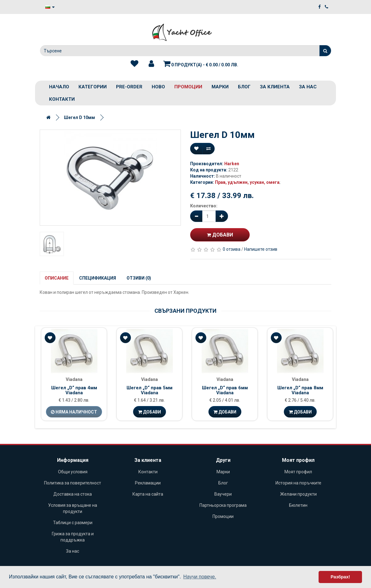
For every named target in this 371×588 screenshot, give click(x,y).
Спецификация (98, 278)
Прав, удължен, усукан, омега (247, 182)
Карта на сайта (148, 494)
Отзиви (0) (139, 278)
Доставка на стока (73, 494)
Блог (244, 87)
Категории (93, 87)
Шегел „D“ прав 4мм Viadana (74, 390)
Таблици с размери (73, 523)
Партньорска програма (223, 505)
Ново (158, 87)
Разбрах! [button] (340, 577)
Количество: (204, 206)
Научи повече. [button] (200, 577)
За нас (308, 87)
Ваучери (223, 494)
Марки (220, 87)
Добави (220, 235)
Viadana (74, 379)
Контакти (62, 99)
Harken (232, 164)
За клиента (275, 87)
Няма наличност (74, 412)
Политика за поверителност (73, 483)
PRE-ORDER (129, 87)
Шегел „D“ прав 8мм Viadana (300, 390)
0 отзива (232, 249)
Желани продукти (298, 494)
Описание (57, 278)
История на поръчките (298, 483)
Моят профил (298, 472)
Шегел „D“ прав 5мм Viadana (150, 390)
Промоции (188, 87)
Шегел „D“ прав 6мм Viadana (225, 390)
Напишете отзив (261, 249)
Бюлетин (298, 505)
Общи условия (73, 472)
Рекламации (148, 483)
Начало (59, 87)
